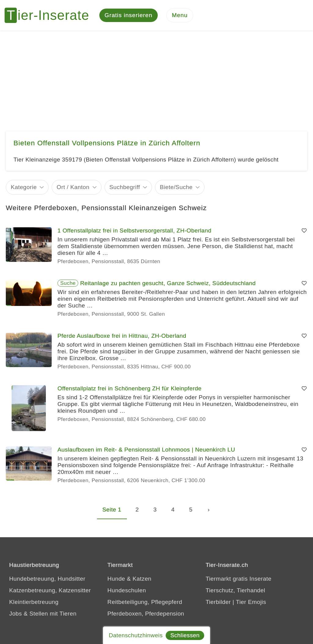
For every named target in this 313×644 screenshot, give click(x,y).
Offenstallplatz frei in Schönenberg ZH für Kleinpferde (129, 388)
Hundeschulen (127, 590)
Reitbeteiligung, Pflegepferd (145, 602)
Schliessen (185, 635)
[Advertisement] (156, 76)
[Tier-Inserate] (50, 15)
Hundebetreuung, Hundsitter (47, 579)
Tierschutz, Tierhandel (236, 590)
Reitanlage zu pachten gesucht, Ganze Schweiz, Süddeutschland (168, 283)
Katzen (142, 579)
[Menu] (180, 15)
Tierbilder (218, 602)
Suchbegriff (125, 187)
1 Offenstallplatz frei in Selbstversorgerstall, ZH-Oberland (134, 231)
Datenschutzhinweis (136, 635)
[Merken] (304, 231)
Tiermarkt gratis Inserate (239, 579)
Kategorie (24, 187)
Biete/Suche (176, 187)
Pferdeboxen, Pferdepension (146, 614)
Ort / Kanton (73, 187)
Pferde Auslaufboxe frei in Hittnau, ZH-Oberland (122, 336)
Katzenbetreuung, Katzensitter (50, 590)
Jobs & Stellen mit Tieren (43, 614)
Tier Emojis (251, 602)
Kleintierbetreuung (34, 602)
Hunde (116, 579)
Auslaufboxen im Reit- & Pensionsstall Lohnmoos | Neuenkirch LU (146, 450)
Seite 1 (112, 510)
